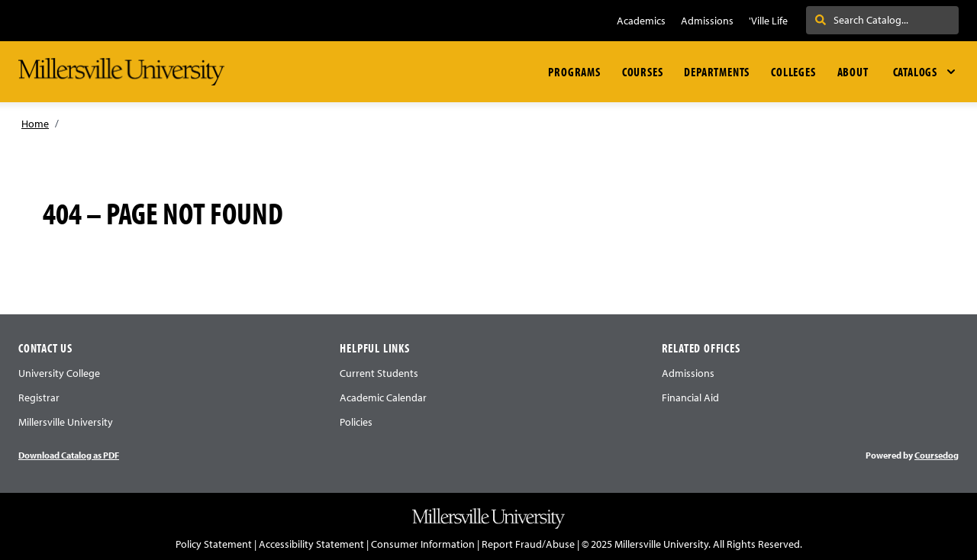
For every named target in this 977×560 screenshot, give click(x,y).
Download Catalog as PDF (69, 455)
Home (35, 124)
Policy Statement (214, 544)
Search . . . (847, 20)
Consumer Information (423, 544)
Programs (574, 72)
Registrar (39, 397)
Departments (717, 72)
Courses (643, 72)
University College (59, 373)
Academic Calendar (383, 397)
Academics (641, 21)
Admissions (707, 21)
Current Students (379, 373)
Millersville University (66, 422)
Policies (356, 422)
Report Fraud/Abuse (528, 544)
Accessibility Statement (311, 544)
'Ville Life (768, 21)
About (853, 72)
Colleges (793, 72)
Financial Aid (690, 397)
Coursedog (937, 455)
